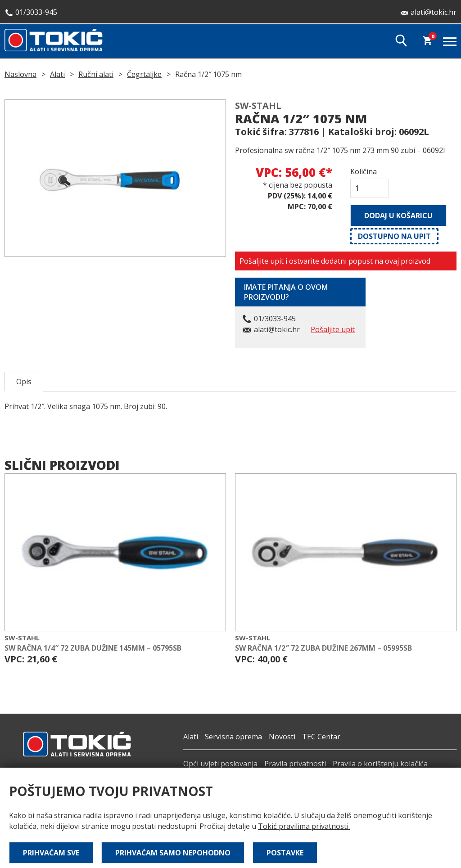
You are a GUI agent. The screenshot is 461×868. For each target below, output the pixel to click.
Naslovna (20, 74)
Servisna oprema (233, 737)
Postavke (285, 853)
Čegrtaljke (144, 74)
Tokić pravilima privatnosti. (304, 826)
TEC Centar (321, 737)
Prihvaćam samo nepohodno (173, 853)
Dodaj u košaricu (398, 216)
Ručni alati (96, 74)
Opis (24, 382)
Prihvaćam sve (51, 853)
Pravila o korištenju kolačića (380, 764)
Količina (364, 171)
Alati (57, 74)
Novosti (282, 737)
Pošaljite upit (333, 329)
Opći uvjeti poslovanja (220, 764)
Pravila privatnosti (295, 764)
